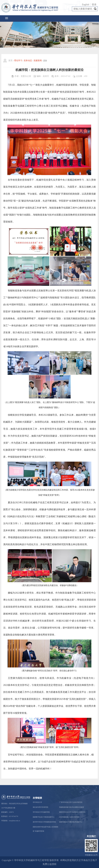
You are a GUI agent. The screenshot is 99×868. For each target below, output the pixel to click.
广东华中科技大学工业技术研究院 (71, 802)
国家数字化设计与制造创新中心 (44, 817)
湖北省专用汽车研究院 (40, 807)
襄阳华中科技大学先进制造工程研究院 (72, 812)
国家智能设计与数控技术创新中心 (71, 822)
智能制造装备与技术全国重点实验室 (72, 807)
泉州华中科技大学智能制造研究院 (44, 822)
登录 (94, 5)
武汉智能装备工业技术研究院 (69, 817)
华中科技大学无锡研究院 (41, 812)
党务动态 (28, 60)
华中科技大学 (37, 802)
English (86, 5)
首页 (10, 60)
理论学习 (18, 60)
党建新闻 (38, 60)
